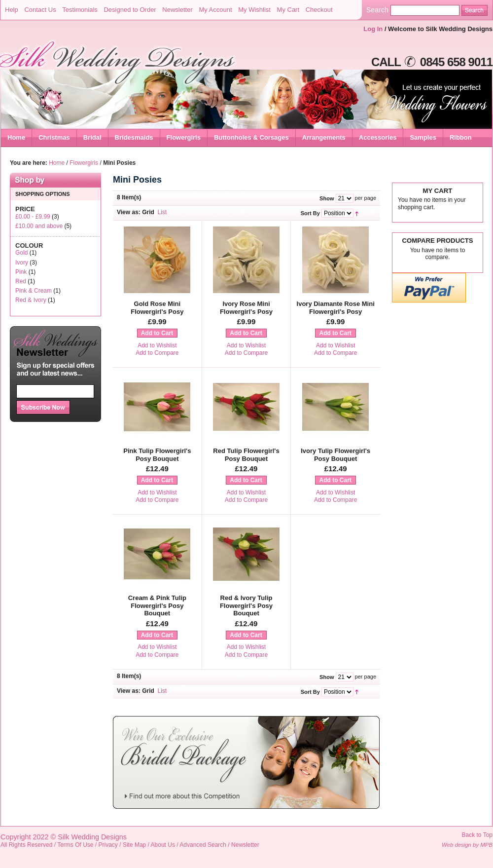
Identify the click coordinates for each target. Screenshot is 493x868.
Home (16, 137)
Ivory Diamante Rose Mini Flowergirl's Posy (336, 308)
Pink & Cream (34, 291)
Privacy (108, 845)
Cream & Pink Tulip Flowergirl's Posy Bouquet (157, 605)
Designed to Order (130, 10)
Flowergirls (84, 163)
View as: (129, 212)
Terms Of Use (75, 845)
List (162, 212)
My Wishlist (254, 10)
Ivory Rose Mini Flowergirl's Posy (246, 308)
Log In (373, 29)
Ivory (22, 263)
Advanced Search (203, 845)
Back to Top (477, 835)
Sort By (310, 213)
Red (21, 281)
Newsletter (177, 10)
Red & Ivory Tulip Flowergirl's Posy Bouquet (246, 605)
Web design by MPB (467, 845)
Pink (21, 272)
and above (39, 226)
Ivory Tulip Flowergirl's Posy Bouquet (335, 455)
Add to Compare (157, 353)
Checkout (319, 10)
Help (12, 10)
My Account (215, 10)
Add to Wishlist (157, 345)
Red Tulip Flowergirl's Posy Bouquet (246, 455)
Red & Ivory (31, 300)
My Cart (288, 10)
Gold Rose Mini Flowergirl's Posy (157, 308)
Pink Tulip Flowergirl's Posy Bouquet (157, 455)
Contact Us (40, 10)
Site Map (134, 845)
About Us (163, 845)
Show (327, 198)
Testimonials (80, 10)
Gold (21, 253)
